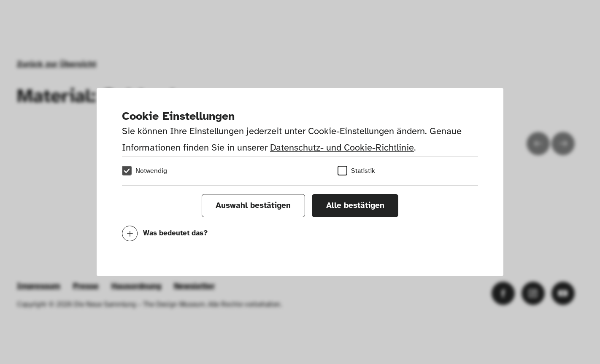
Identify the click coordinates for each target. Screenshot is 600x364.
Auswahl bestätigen (253, 205)
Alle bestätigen (355, 205)
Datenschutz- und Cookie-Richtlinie (342, 147)
